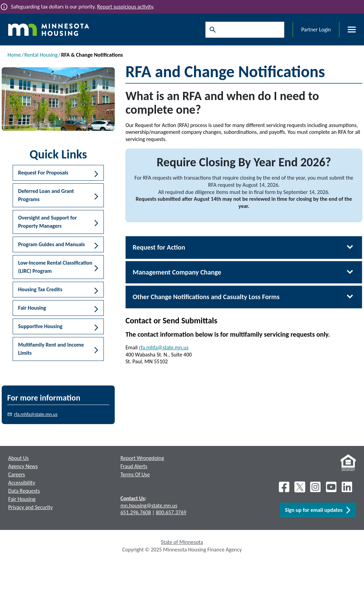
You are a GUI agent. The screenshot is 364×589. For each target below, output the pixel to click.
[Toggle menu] (348, 30)
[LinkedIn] (348, 487)
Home (14, 55)
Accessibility (22, 483)
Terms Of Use (135, 474)
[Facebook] (284, 487)
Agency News (23, 466)
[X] (300, 487)
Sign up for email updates (318, 510)
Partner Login (316, 30)
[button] (58, 173)
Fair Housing (22, 499)
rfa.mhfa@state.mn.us (36, 414)
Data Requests (24, 491)
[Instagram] (316, 487)
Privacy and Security (30, 507)
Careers (17, 474)
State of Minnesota (182, 542)
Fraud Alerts (134, 466)
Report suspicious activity (125, 7)
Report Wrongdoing (142, 458)
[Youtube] (331, 487)
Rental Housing (41, 55)
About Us (18, 458)
